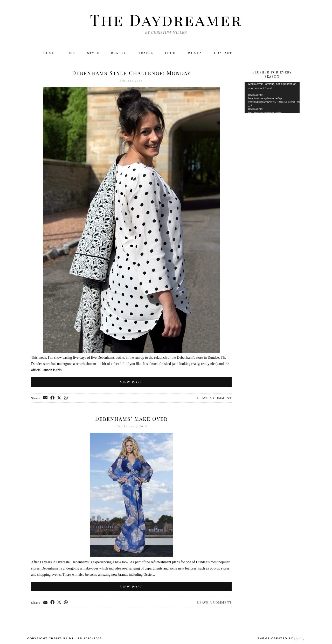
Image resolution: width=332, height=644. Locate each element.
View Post (131, 382)
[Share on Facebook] (53, 398)
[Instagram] (261, 53)
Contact (226, 53)
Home (47, 53)
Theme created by (281, 639)
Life (70, 53)
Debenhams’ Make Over (131, 419)
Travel (146, 53)
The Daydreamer (166, 19)
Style (93, 53)
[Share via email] (46, 398)
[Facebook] (272, 53)
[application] (272, 98)
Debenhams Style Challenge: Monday (131, 73)
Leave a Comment (214, 398)
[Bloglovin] (284, 53)
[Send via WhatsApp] (67, 398)
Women (196, 53)
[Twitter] (250, 53)
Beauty (119, 53)
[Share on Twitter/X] (60, 398)
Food (171, 53)
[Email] (295, 53)
